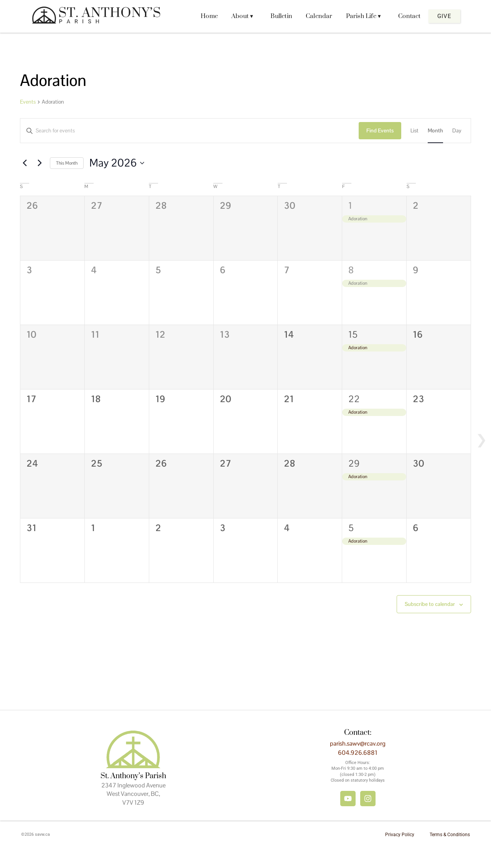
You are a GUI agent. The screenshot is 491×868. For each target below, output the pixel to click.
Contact (409, 16)
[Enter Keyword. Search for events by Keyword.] (189, 131)
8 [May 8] (351, 270)
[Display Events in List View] (414, 131)
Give (444, 16)
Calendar (319, 16)
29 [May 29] (354, 463)
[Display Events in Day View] (457, 131)
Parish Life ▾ (364, 16)
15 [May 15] (353, 334)
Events (28, 102)
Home (209, 16)
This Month (67, 163)
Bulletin (281, 16)
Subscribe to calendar (430, 604)
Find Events (380, 130)
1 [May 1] (350, 205)
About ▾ (242, 16)
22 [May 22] (354, 399)
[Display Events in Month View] (435, 131)
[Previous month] (25, 163)
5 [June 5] (351, 528)
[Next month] (40, 163)
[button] (244, 16)
